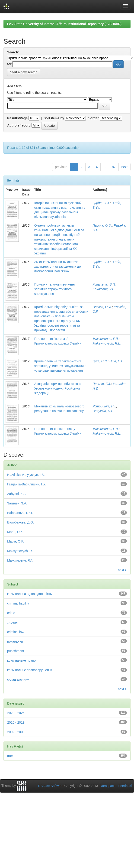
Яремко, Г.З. (102, 384)
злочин (12, 622)
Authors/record (19, 125)
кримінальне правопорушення (30, 670)
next (124, 167)
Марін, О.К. (16, 541)
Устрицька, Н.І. (104, 406)
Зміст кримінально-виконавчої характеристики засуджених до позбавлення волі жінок (58, 267)
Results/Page (17, 118)
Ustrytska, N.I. (103, 411)
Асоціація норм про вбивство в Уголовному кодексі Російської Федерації (57, 388)
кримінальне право (21, 660)
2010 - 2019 (16, 722)
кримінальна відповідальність (29, 594)
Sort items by (54, 118)
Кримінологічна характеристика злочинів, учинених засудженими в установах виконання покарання (60, 366)
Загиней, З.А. (17, 503)
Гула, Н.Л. (100, 361)
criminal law (16, 632)
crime (11, 613)
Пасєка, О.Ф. (102, 225)
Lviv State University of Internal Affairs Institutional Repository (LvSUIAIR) (64, 24)
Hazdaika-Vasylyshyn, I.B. (26, 475)
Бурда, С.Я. (101, 203)
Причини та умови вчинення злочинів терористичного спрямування (55, 289)
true (10, 756)
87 (114, 167)
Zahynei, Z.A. (17, 494)
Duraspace (108, 786)
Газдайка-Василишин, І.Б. (27, 484)
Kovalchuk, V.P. (104, 289)
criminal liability (18, 603)
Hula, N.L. (117, 361)
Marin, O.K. (15, 532)
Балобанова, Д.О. (21, 522)
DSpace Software (51, 786)
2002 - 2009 (16, 732)
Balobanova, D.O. (20, 513)
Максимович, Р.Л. (106, 339)
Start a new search (24, 72)
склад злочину (18, 679)
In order (93, 118)
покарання (15, 641)
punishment (16, 651)
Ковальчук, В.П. (104, 284)
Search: (13, 52)
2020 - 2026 (16, 713)
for (9, 64)
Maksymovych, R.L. (107, 343)
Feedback (126, 786)
